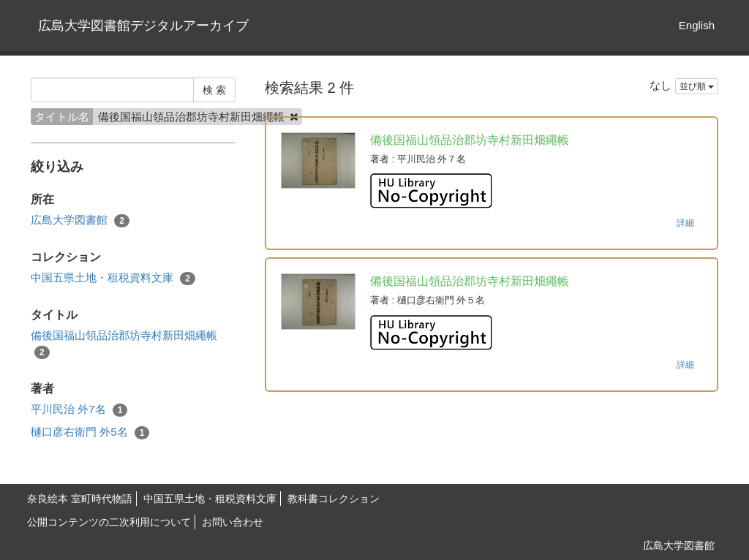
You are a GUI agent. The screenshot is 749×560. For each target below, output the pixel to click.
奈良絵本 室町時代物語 (80, 499)
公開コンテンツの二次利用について (109, 522)
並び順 (697, 86)
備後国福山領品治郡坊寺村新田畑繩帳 (124, 344)
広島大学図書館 (80, 220)
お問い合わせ (233, 522)
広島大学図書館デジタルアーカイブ (143, 26)
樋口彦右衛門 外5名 (90, 432)
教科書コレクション (334, 499)
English (697, 25)
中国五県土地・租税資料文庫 (113, 278)
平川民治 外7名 (79, 410)
